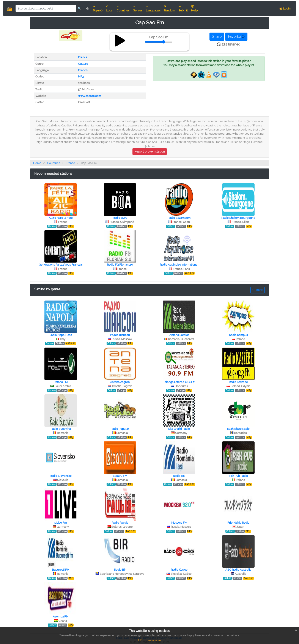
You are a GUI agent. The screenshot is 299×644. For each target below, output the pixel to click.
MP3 (81, 76)
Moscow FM (179, 523)
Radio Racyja (120, 523)
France (83, 57)
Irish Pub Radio (238, 476)
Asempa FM (61, 616)
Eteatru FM (120, 476)
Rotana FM (61, 382)
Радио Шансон (120, 335)
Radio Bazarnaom (179, 218)
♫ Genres (138, 8)
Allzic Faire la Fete (61, 218)
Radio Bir (120, 570)
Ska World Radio (179, 429)
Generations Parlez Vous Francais (61, 265)
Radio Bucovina (61, 429)
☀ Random (169, 8)
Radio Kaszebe (238, 382)
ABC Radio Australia (238, 570)
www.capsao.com (90, 96)
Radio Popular (120, 429)
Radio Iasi (179, 476)
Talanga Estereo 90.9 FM (179, 382)
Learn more (154, 640)
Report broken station (150, 151)
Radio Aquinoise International (179, 265)
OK (140, 640)
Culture (83, 64)
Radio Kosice (179, 570)
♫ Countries (123, 8)
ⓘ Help (194, 8)
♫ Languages (153, 8)
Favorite (236, 37)
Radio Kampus (238, 335)
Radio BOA (120, 218)
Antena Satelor (179, 335)
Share (217, 37)
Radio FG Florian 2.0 (120, 265)
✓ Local (110, 8)
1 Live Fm (61, 523)
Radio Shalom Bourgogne (238, 218)
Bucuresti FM (61, 570)
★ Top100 (98, 8)
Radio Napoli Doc (61, 335)
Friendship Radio (238, 523)
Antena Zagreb (120, 382)
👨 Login (285, 9)
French (83, 70)
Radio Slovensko (61, 476)
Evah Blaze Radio (238, 429)
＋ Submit (183, 8)
